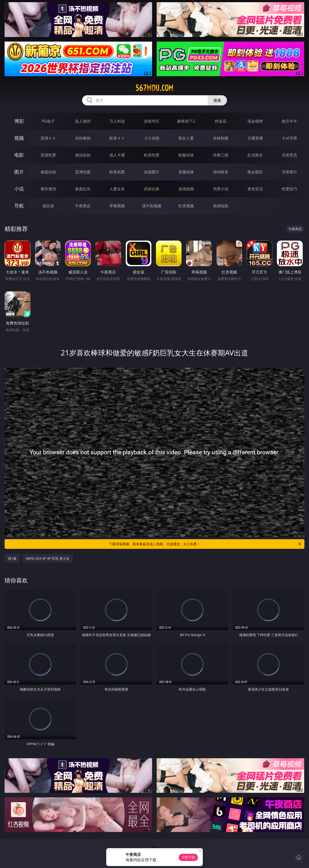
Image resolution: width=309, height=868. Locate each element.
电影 (19, 155)
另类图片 (289, 172)
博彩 (19, 121)
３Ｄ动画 (152, 138)
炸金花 (221, 121)
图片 (19, 172)
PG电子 (48, 121)
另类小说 (221, 189)
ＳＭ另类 (289, 138)
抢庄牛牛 (289, 121)
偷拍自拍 (83, 155)
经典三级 (221, 155)
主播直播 (255, 138)
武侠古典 (152, 189)
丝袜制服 (221, 138)
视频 (19, 138)
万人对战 (117, 121)
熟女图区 (255, 172)
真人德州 (83, 121)
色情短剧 (221, 206)
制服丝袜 (186, 155)
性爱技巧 (289, 189)
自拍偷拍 (83, 138)
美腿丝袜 (186, 172)
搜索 (217, 100)
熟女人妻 (186, 138)
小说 (19, 189)
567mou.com (154, 88)
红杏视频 (186, 206)
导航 (19, 206)
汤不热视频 (152, 206)
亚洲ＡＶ (48, 138)
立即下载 (188, 857)
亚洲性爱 (48, 155)
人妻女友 (117, 189)
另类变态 (289, 155)
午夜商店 (83, 206)
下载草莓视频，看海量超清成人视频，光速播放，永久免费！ (205, 544)
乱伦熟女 (255, 155)
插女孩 (48, 206)
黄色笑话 (255, 189)
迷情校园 (186, 189)
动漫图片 (152, 172)
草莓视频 (117, 206)
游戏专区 (152, 121)
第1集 (12, 558)
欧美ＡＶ (117, 138)
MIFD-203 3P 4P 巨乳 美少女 (48, 558)
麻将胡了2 (186, 121)
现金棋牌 (255, 121)
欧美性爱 (152, 155)
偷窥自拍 (48, 172)
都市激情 (48, 189)
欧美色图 (117, 172)
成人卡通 (117, 155)
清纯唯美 (221, 172)
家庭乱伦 (83, 189)
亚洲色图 (83, 172)
